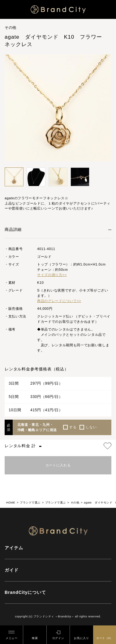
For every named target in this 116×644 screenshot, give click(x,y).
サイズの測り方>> (52, 275)
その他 (75, 503)
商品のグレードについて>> (59, 301)
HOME (11, 503)
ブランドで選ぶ (30, 503)
